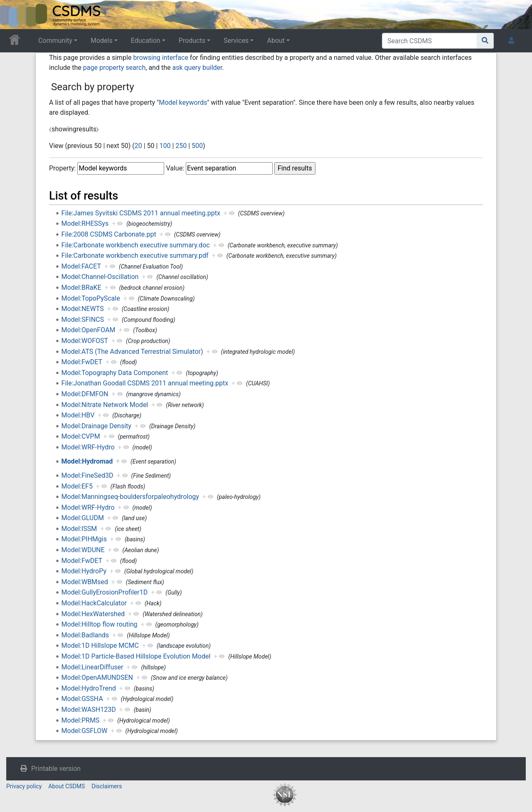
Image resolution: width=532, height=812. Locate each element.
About (276, 41)
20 (138, 146)
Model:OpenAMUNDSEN (97, 677)
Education (146, 41)
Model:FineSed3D (87, 475)
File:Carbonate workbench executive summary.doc (136, 245)
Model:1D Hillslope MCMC (100, 645)
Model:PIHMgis (84, 539)
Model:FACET (81, 266)
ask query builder (197, 68)
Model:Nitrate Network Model (105, 405)
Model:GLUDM (83, 518)
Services (236, 41)
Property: (62, 168)
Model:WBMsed (85, 582)
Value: (175, 168)
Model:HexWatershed (93, 614)
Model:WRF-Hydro (88, 447)
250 (181, 146)
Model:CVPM (81, 436)
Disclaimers (107, 786)
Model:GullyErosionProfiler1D (105, 592)
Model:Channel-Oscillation (100, 277)
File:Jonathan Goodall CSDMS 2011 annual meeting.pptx (145, 383)
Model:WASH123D (89, 710)
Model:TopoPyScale (91, 298)
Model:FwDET (82, 362)
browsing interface (160, 58)
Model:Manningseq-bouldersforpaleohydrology (130, 497)
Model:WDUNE (83, 550)
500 (197, 146)
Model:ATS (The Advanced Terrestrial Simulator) (132, 352)
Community (55, 41)
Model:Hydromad (87, 461)
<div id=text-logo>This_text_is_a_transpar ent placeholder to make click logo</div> (13, 15)
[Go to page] (485, 41)
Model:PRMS (81, 720)
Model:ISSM (79, 529)
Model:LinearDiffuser (92, 667)
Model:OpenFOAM (89, 330)
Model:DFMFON (85, 394)
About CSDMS (66, 786)
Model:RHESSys (85, 223)
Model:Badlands (85, 635)
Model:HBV (78, 415)
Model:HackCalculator (94, 603)
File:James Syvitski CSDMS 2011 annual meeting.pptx (141, 213)
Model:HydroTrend (89, 688)
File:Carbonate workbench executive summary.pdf (135, 255)
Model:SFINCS (83, 320)
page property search (114, 68)
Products (192, 41)
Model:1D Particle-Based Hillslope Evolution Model (136, 656)
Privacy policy (24, 786)
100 (165, 146)
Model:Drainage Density (96, 426)
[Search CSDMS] (430, 41)
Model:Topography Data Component (115, 373)
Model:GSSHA (82, 699)
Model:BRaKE (81, 288)
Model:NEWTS (83, 309)
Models (102, 41)
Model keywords (183, 102)
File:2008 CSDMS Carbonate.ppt (109, 234)
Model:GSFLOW (85, 731)
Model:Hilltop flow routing (100, 624)
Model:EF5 (77, 486)
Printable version (56, 769)
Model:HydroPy (84, 571)
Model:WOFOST (85, 341)
